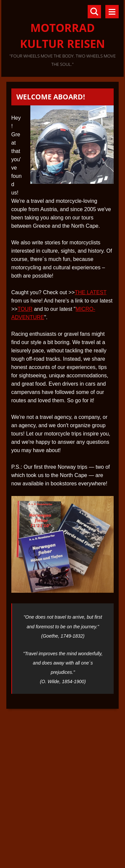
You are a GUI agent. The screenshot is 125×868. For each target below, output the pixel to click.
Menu (112, 12)
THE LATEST (90, 292)
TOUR (25, 309)
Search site (94, 12)
